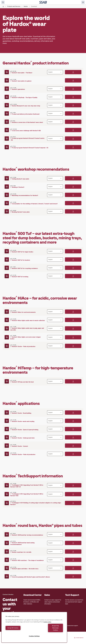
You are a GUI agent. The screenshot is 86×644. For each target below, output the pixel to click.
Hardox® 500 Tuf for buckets (20, 260)
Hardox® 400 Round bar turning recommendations (27, 535)
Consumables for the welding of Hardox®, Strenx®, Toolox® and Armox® (34, 204)
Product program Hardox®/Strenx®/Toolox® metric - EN (27, 139)
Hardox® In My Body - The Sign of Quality (24, 98)
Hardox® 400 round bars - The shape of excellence (27, 561)
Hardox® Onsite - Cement (19, 446)
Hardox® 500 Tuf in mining (19, 277)
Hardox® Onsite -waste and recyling (22, 421)
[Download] (73, 72)
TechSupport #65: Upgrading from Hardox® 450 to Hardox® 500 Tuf (27, 486)
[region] (34, 629)
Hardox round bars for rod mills (21, 552)
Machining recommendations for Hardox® (24, 195)
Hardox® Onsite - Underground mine (22, 438)
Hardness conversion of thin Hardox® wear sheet (27, 122)
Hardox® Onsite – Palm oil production (23, 346)
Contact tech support (72, 626)
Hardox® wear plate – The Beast (21, 73)
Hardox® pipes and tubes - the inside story (24, 569)
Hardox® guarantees (18, 89)
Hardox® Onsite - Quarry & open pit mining (24, 430)
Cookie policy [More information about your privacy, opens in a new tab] (47, 626)
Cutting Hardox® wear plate (20, 179)
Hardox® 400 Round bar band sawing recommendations (22, 544)
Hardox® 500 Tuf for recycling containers (24, 268)
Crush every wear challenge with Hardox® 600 (25, 131)
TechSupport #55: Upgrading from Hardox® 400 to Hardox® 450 (27, 495)
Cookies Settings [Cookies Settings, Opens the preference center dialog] (34, 636)
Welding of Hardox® (17, 187)
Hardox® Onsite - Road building (21, 413)
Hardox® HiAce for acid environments (23, 312)
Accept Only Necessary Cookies (49, 630)
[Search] (3, 2)
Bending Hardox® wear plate (20, 212)
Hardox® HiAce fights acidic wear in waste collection (27, 321)
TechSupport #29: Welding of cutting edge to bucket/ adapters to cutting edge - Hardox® (36, 504)
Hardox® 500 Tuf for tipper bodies (22, 252)
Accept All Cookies (19, 630)
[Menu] (83, 2)
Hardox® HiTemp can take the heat (22, 382)
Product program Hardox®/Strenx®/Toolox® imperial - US (29, 148)
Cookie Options (79, 638)
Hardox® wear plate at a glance (21, 81)
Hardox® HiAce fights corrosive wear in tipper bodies (25, 338)
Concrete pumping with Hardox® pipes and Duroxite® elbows (30, 577)
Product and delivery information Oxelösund (25, 114)
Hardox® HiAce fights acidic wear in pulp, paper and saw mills (27, 329)
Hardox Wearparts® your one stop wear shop (25, 106)
